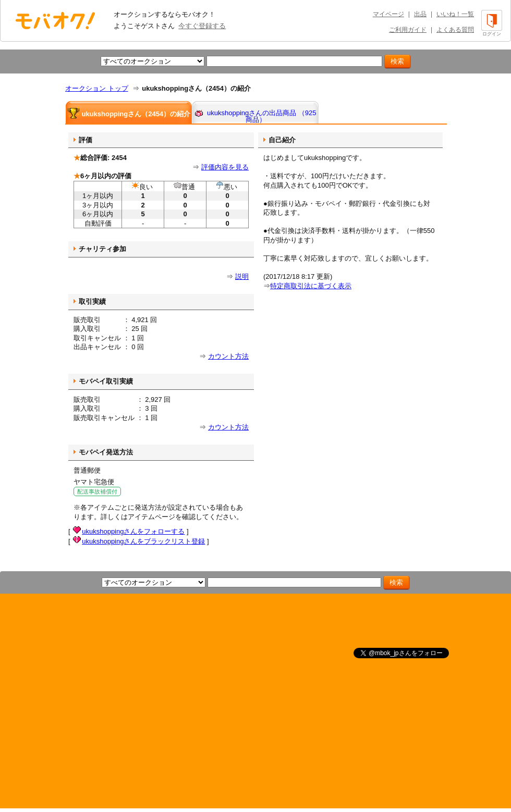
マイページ (388, 14)
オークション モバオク (55, 20)
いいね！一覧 (455, 14)
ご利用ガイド (408, 30)
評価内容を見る (225, 167)
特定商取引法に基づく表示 (311, 286)
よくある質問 (455, 30)
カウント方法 (228, 356)
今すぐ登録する (202, 26)
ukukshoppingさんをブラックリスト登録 (143, 541)
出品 (420, 14)
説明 (242, 276)
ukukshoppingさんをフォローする (133, 531)
